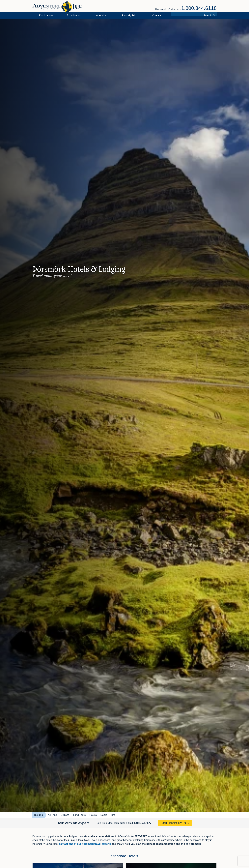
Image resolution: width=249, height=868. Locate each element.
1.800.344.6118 (199, 8)
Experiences (74, 16)
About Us (101, 16)
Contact (156, 16)
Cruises (65, 815)
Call (140, 823)
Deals (104, 815)
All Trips (52, 815)
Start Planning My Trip (174, 823)
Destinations (46, 16)
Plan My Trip (129, 16)
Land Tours (79, 815)
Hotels (93, 815)
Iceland (39, 815)
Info (113, 815)
